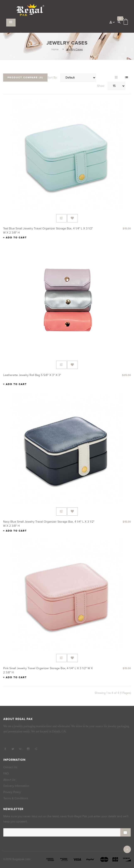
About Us (9, 780)
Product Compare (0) (25, 78)
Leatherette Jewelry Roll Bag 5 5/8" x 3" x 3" (32, 375)
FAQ (6, 773)
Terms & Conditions (16, 798)
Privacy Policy (12, 792)
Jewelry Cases (74, 49)
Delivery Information (16, 786)
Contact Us (10, 767)
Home (55, 49)
